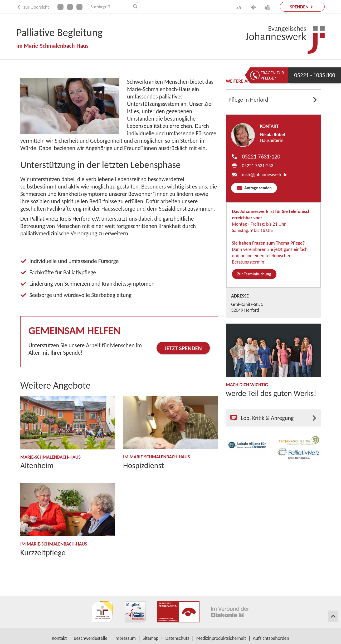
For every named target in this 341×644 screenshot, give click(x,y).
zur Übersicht (33, 7)
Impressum (125, 638)
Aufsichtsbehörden (271, 638)
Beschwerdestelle (91, 638)
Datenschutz (177, 638)
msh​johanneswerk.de (265, 175)
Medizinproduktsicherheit (221, 638)
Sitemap (151, 638)
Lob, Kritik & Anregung (262, 418)
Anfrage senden (257, 188)
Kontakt (59, 638)
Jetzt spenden (183, 348)
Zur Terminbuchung (254, 274)
